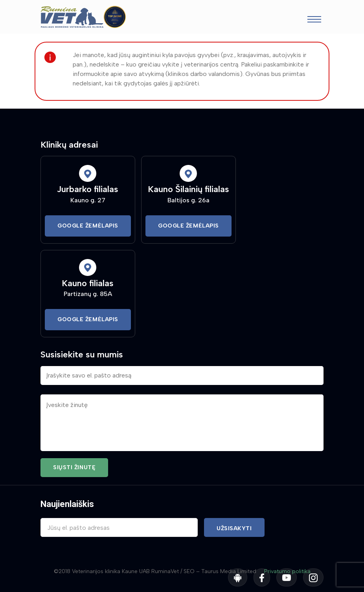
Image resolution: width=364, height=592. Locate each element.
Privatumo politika (287, 571)
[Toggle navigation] (314, 20)
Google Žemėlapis (88, 226)
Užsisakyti (234, 528)
